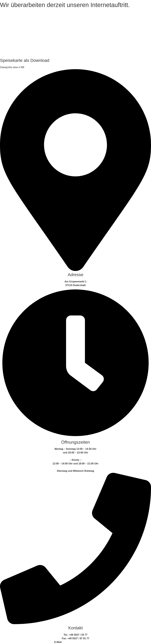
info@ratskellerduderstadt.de (80, 642)
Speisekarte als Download (25, 60)
